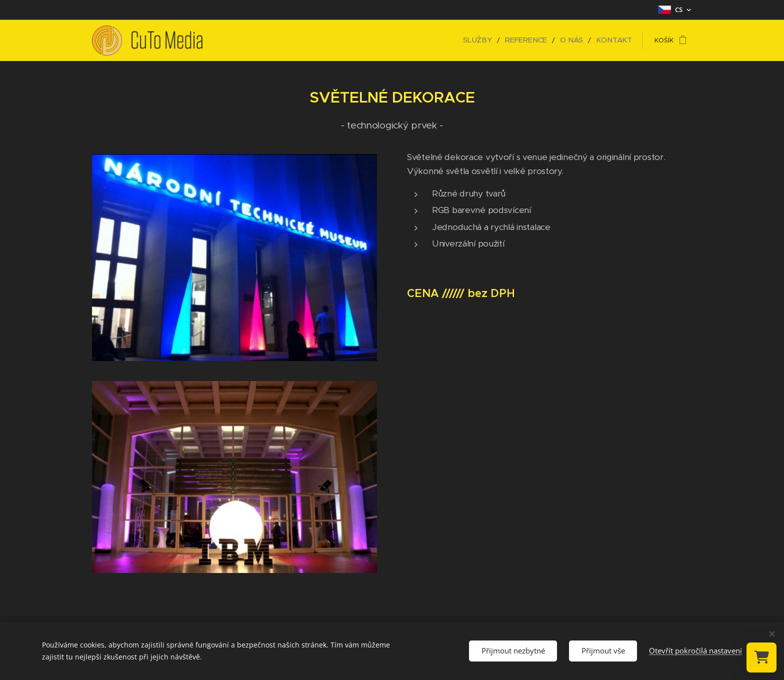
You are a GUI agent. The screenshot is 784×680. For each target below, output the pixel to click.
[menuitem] (491, 40)
